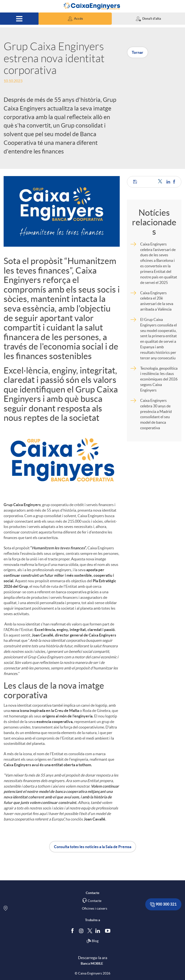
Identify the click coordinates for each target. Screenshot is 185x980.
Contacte (95, 901)
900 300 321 (163, 904)
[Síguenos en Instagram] (82, 930)
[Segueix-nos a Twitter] (90, 930)
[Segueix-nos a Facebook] (73, 931)
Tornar (138, 52)
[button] (75, 19)
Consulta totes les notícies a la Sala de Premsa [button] (93, 847)
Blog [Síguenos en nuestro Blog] (92, 941)
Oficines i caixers (95, 908)
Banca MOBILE (92, 963)
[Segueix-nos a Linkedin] (99, 931)
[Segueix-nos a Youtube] (109, 931)
